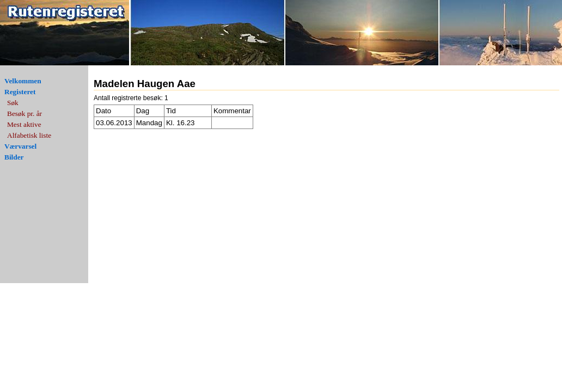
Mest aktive (24, 124)
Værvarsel (20, 146)
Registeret (20, 92)
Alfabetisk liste (29, 135)
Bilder (14, 157)
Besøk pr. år (25, 114)
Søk (13, 103)
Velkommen (23, 81)
